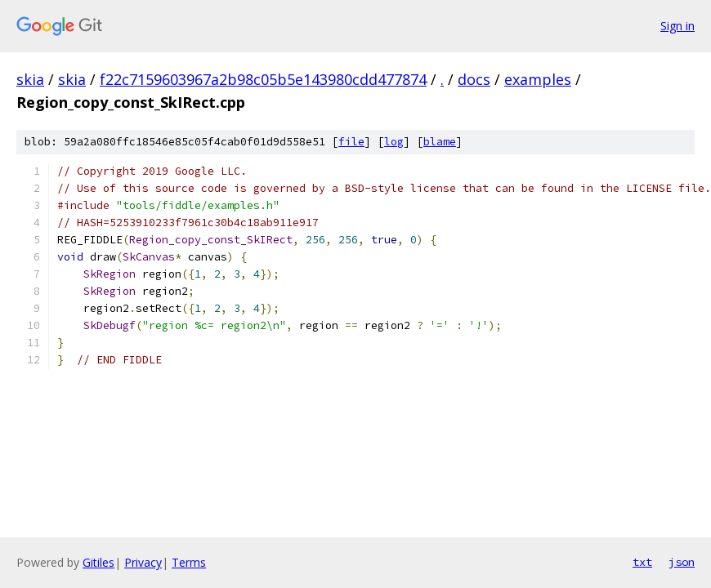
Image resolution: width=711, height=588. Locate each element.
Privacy (143, 562)
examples (538, 79)
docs (474, 79)
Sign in (677, 26)
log (394, 142)
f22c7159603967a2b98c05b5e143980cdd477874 (263, 79)
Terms (189, 562)
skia (30, 79)
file (351, 142)
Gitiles (98, 562)
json (682, 562)
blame (440, 142)
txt (642, 562)
